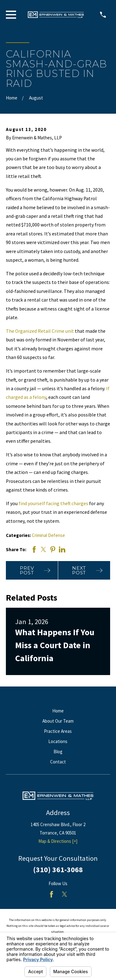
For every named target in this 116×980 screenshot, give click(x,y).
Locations (58, 741)
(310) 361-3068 (58, 870)
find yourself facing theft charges (53, 503)
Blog (58, 752)
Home (58, 711)
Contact (58, 762)
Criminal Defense (48, 535)
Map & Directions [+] (58, 841)
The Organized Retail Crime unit (40, 331)
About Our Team (58, 721)
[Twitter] (64, 894)
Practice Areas (58, 731)
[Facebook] (52, 894)
